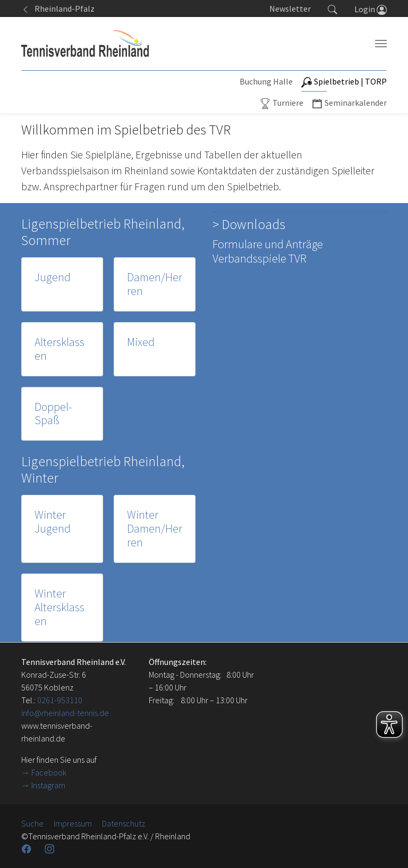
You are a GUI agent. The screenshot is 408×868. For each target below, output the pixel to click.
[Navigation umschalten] (381, 44)
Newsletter (290, 9)
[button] (333, 9)
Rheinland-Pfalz (58, 9)
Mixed (141, 342)
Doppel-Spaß (53, 414)
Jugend (53, 277)
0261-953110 (60, 700)
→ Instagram (43, 785)
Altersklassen (59, 349)
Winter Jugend (53, 522)
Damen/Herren (155, 284)
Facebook (49, 772)
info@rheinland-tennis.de (65, 713)
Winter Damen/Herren (155, 529)
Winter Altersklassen (59, 607)
